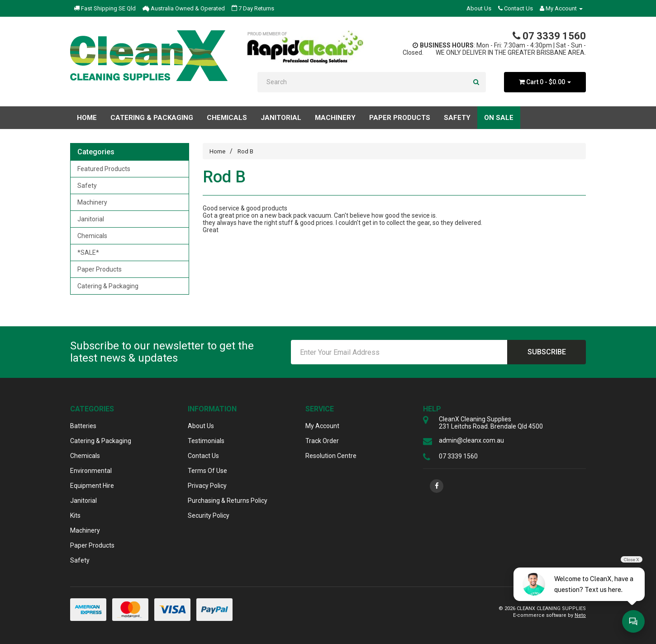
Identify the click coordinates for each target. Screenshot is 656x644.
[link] (437, 486)
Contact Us (516, 8)
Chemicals (92, 236)
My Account (322, 426)
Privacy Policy (207, 486)
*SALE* (88, 253)
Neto (580, 615)
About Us (479, 8)
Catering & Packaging (108, 286)
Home (87, 118)
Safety (87, 186)
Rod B (245, 151)
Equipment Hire (92, 486)
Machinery (92, 202)
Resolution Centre (331, 456)
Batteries (83, 426)
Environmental (91, 471)
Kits (75, 515)
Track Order (322, 441)
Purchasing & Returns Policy (228, 501)
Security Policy (209, 515)
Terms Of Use (207, 471)
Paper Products (100, 269)
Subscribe (547, 352)
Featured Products (104, 169)
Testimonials (206, 441)
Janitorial (91, 219)
